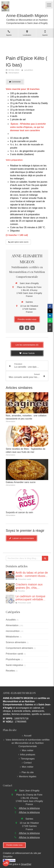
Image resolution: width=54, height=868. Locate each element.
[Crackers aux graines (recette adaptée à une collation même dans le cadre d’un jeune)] (10, 587)
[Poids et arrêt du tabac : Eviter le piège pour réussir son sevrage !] (10, 575)
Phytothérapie (13, 659)
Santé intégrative (14, 665)
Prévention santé (14, 654)
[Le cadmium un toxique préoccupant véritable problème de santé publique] (10, 599)
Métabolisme (12, 637)
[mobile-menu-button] (49, 5)
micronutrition (13, 631)
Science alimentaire (16, 642)
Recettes (10, 671)
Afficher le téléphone (29, 808)
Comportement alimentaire (19, 648)
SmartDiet (26, 864)
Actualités (11, 620)
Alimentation (12, 625)
